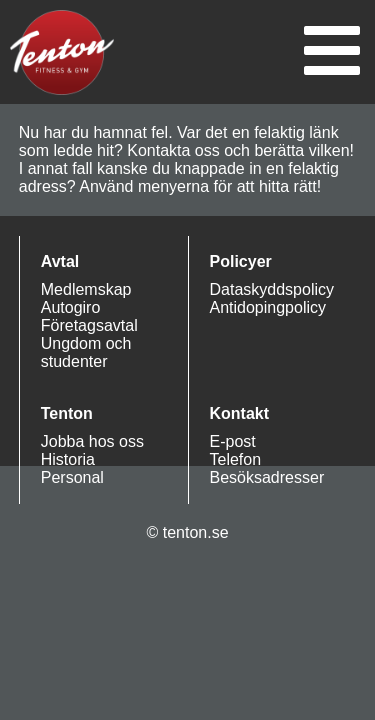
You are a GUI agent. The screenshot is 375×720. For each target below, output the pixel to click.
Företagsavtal (89, 325)
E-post (233, 441)
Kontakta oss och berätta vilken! (240, 150)
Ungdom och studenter (86, 352)
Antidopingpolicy (268, 307)
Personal (72, 477)
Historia (68, 459)
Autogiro (71, 307)
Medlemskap (86, 289)
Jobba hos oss (92, 441)
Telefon (236, 459)
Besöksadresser (267, 477)
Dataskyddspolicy (272, 289)
